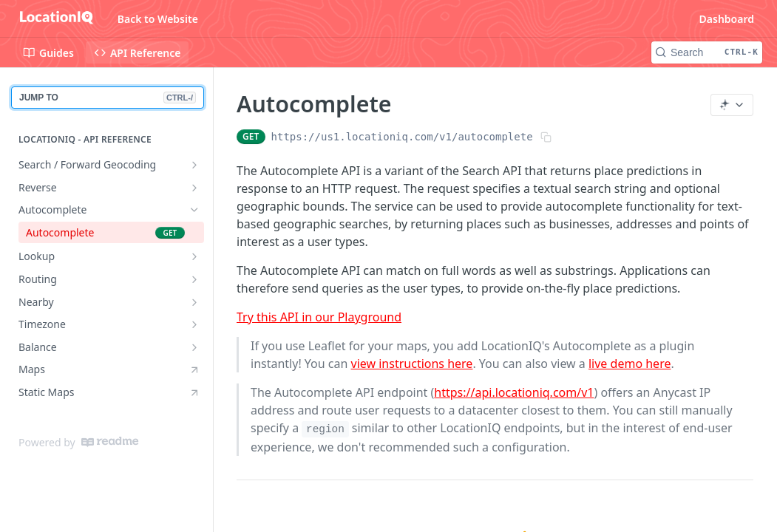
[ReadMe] (110, 442)
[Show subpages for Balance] (194, 347)
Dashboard (727, 19)
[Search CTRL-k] (707, 52)
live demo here (630, 364)
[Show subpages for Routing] (194, 279)
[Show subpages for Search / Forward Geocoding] (194, 165)
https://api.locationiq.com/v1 (514, 392)
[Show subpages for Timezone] (194, 324)
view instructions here (412, 364)
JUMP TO (108, 98)
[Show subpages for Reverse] (194, 188)
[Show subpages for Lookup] (194, 256)
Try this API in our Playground (319, 317)
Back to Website (158, 19)
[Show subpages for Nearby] (194, 302)
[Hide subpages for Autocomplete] (194, 210)
